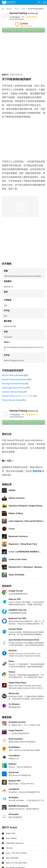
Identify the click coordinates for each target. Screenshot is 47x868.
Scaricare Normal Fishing (13, 392)
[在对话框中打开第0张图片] (21, 207)
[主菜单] (45, 2)
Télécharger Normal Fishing (14, 388)
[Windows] (9, 9)
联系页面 (37, 471)
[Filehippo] (9, 2)
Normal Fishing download (13, 375)
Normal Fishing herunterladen (15, 380)
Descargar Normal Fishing (13, 384)
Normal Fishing (24, 13)
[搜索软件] (40, 2)
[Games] (17, 9)
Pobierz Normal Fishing (12, 400)
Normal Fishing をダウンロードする (17, 396)
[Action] (23, 9)
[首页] (3, 9)
